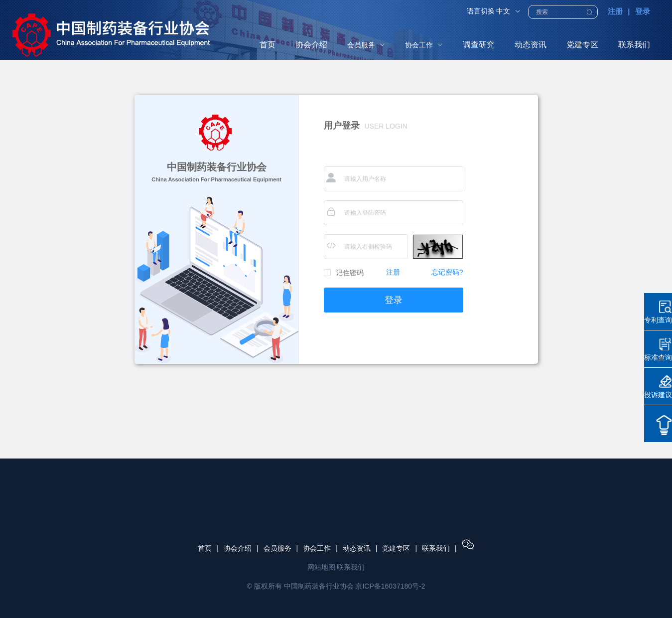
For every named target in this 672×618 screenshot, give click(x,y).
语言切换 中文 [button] (494, 11)
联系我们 (436, 548)
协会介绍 (238, 548)
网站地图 (321, 567)
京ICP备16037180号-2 (390, 586)
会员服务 (277, 548)
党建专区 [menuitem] (582, 45)
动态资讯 (357, 548)
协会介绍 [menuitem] (311, 45)
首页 (205, 548)
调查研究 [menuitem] (479, 45)
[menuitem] (366, 45)
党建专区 (396, 548)
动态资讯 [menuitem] (531, 45)
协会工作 (317, 548)
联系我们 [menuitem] (634, 45)
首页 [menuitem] (268, 45)
